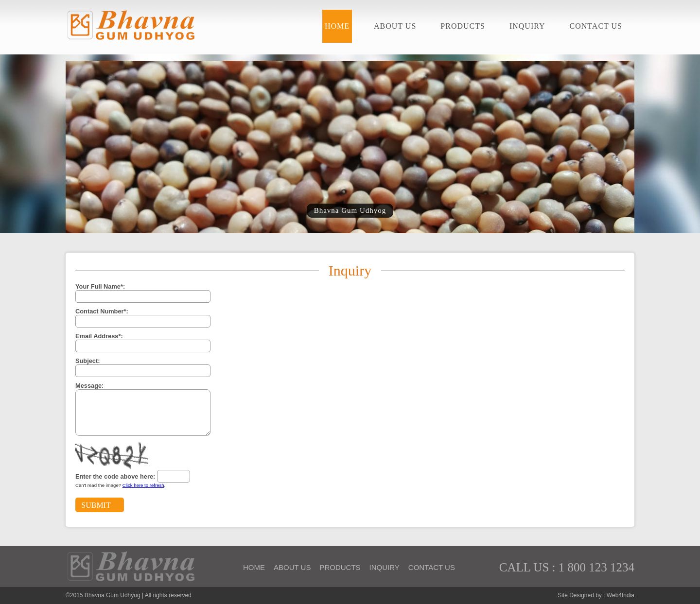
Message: (89, 386)
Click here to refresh (143, 485)
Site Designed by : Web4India (596, 595)
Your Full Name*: (100, 286)
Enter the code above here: (115, 476)
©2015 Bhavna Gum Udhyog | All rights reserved (129, 595)
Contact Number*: (102, 311)
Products (463, 26)
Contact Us (596, 26)
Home (337, 26)
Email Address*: (99, 336)
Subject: (87, 361)
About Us (395, 26)
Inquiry (527, 26)
